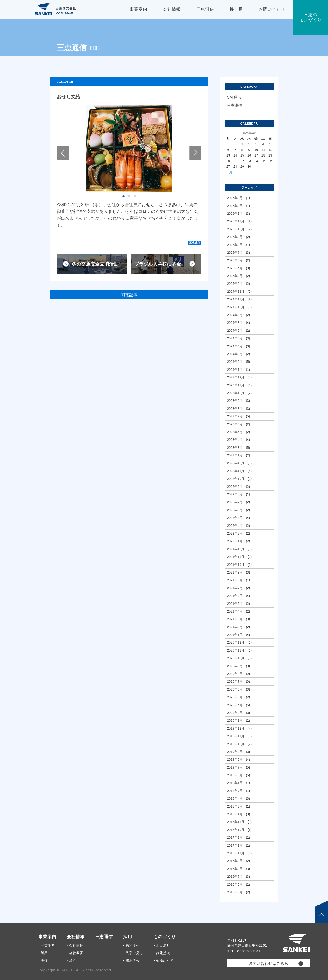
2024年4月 (235, 346)
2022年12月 (236, 463)
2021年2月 (235, 627)
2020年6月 (235, 689)
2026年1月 (235, 214)
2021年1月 (235, 635)
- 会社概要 (75, 953)
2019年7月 (235, 767)
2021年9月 (235, 572)
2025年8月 (235, 245)
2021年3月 (235, 619)
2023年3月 (235, 448)
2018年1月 (235, 814)
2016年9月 (235, 861)
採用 (128, 937)
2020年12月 (236, 642)
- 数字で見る (133, 953)
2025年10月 (236, 229)
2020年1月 (235, 720)
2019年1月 (235, 783)
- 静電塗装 (162, 953)
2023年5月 (235, 432)
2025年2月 (235, 284)
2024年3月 (235, 354)
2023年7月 (235, 416)
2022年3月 (235, 533)
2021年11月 (236, 557)
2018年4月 (235, 798)
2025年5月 (235, 260)
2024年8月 (235, 323)
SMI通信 (234, 97)
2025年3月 (235, 276)
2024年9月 (235, 315)
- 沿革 (72, 960)
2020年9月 (235, 666)
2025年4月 (235, 268)
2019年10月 (236, 744)
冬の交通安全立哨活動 (95, 264)
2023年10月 (236, 393)
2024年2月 (235, 362)
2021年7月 (235, 588)
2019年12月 (236, 728)
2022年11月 (236, 471)
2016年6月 (235, 884)
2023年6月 (235, 424)
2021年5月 (235, 604)
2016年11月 (236, 853)
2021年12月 (236, 549)
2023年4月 (235, 440)
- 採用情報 (132, 960)
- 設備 (43, 960)
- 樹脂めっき (164, 960)
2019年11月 (236, 736)
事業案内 (47, 937)
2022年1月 (235, 541)
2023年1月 (235, 455)
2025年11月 (236, 221)
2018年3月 (235, 806)
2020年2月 (235, 713)
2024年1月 (235, 370)
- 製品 (43, 953)
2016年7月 (235, 877)
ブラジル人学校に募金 (158, 264)
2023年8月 (235, 409)
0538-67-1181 (249, 951)
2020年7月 (235, 681)
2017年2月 (235, 837)
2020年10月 (236, 658)
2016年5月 (235, 892)
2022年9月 (235, 487)
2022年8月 (235, 494)
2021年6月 (235, 596)
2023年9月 (235, 401)
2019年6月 (235, 775)
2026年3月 (235, 198)
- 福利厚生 (132, 945)
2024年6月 (235, 331)
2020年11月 (236, 650)
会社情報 (76, 937)
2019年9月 (235, 752)
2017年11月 (236, 822)
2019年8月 (235, 759)
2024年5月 (235, 338)
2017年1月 (235, 845)
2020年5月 (235, 697)
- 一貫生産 (47, 945)
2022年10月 (236, 479)
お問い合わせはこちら (268, 964)
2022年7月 (235, 502)
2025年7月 (235, 253)
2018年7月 (235, 791)
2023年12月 (236, 377)
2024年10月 (236, 307)
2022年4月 (235, 526)
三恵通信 (195, 243)
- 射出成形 (162, 945)
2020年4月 (235, 705)
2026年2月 (235, 206)
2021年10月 (236, 565)
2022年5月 (235, 518)
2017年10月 (236, 830)
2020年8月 (235, 674)
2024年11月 (236, 299)
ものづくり (165, 937)
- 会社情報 (75, 945)
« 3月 (228, 172)
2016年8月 (235, 869)
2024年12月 (236, 292)
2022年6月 (235, 510)
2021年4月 (235, 611)
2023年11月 (236, 385)
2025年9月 (235, 237)
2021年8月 (235, 580)
